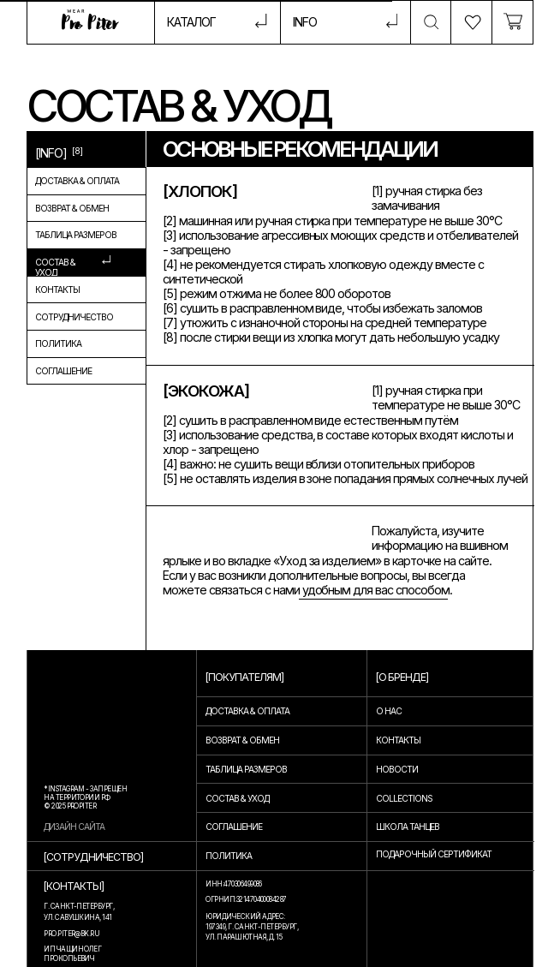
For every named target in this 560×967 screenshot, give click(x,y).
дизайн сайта (74, 827)
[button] (345, 22)
